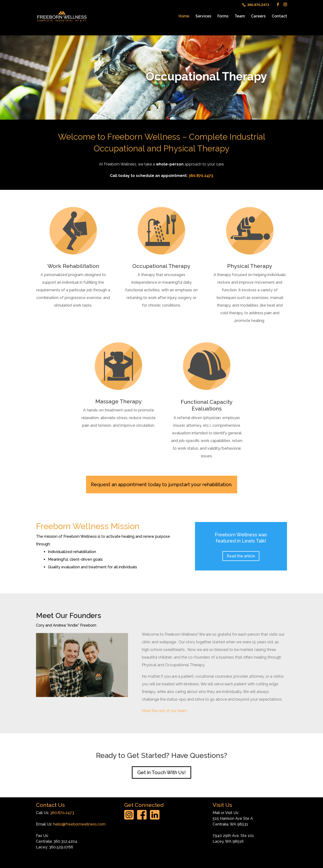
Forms (223, 16)
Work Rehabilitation (73, 266)
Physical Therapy (250, 266)
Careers (258, 16)
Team (240, 16)
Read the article (241, 556)
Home (184, 16)
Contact (279, 16)
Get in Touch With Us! (161, 772)
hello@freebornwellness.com (79, 824)
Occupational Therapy (161, 266)
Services (203, 16)
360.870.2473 (201, 176)
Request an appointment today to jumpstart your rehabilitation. (162, 485)
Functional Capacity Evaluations (207, 405)
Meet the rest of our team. (165, 711)
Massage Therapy (119, 401)
